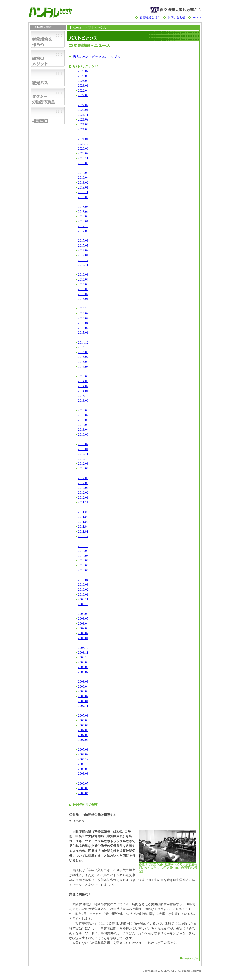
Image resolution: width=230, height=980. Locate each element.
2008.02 (83, 696)
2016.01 (83, 299)
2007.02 (83, 754)
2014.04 (83, 376)
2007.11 (83, 706)
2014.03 (83, 381)
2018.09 (83, 197)
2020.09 (83, 149)
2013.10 (83, 396)
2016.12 (83, 260)
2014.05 (83, 367)
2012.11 (83, 454)
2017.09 (83, 231)
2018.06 (83, 207)
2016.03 (83, 289)
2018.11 (83, 192)
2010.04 (83, 580)
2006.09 (83, 769)
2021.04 (83, 129)
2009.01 (83, 638)
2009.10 (83, 604)
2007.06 (83, 730)
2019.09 (83, 163)
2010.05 (83, 570)
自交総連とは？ (150, 17)
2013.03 (83, 434)
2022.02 (83, 105)
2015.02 (83, 328)
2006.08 (83, 774)
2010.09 (83, 551)
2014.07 (83, 357)
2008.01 (83, 701)
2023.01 (83, 86)
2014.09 (83, 352)
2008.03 (83, 691)
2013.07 (83, 415)
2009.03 (83, 628)
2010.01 (83, 594)
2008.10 (83, 657)
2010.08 (83, 556)
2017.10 (83, 226)
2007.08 (83, 720)
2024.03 (83, 81)
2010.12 (83, 536)
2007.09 (83, 715)
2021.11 (83, 115)
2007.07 (83, 725)
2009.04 (83, 623)
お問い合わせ (177, 17)
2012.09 (83, 463)
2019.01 (83, 187)
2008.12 (83, 648)
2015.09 (83, 313)
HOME (197, 17)
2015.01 (83, 333)
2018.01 (83, 221)
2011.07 (83, 522)
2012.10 (83, 459)
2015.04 (83, 323)
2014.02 (83, 386)
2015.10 (83, 308)
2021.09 (83, 119)
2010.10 (83, 546)
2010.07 (83, 560)
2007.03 (83, 750)
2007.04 (83, 740)
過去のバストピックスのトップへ (97, 57)
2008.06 (83, 682)
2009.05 (83, 618)
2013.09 (83, 401)
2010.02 (83, 590)
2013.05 (83, 425)
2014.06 (83, 362)
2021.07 (83, 124)
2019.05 (83, 173)
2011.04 (83, 526)
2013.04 (83, 430)
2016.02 (83, 294)
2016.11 (83, 265)
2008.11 (83, 653)
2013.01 (83, 449)
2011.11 (83, 502)
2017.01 (83, 255)
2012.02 (83, 493)
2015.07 (83, 318)
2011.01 (83, 531)
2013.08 (83, 410)
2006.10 (83, 764)
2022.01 (83, 110)
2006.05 (83, 788)
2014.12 (83, 342)
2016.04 (83, 284)
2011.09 (83, 512)
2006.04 (83, 793)
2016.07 (83, 279)
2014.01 (83, 391)
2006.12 (83, 759)
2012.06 (83, 478)
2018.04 (83, 212)
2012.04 (83, 488)
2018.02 (83, 216)
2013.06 (83, 420)
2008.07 (83, 672)
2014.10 (83, 347)
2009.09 (83, 614)
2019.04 (83, 178)
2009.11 (83, 599)
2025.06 (83, 76)
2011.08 (83, 517)
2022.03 (83, 95)
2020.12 (83, 144)
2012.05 (83, 483)
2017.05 (83, 246)
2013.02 (83, 444)
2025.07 (83, 71)
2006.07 (83, 783)
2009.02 (83, 633)
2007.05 (83, 735)
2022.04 (83, 90)
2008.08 (83, 667)
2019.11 (83, 158)
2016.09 (83, 274)
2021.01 (83, 139)
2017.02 (83, 250)
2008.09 (83, 662)
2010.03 (83, 585)
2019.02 (83, 182)
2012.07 (83, 468)
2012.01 (83, 498)
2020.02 (83, 153)
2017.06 (83, 241)
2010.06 (83, 565)
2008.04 (83, 686)
